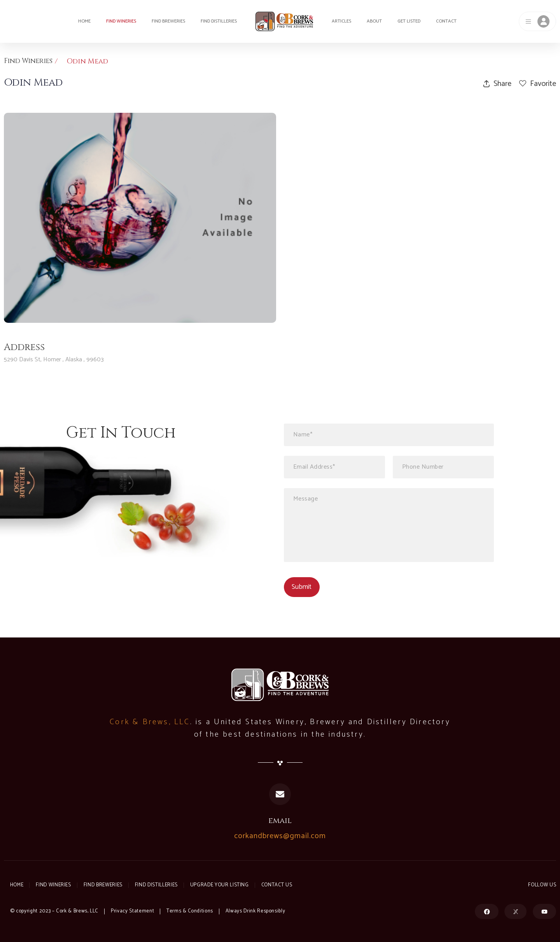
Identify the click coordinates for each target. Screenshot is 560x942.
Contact (446, 21)
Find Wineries (121, 21)
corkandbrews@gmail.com (280, 836)
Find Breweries (168, 21)
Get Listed (409, 21)
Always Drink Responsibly (256, 911)
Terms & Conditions (190, 911)
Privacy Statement (132, 911)
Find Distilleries (219, 21)
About (374, 21)
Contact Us (281, 885)
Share (497, 84)
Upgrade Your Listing (223, 885)
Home (84, 21)
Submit (302, 587)
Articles (341, 21)
